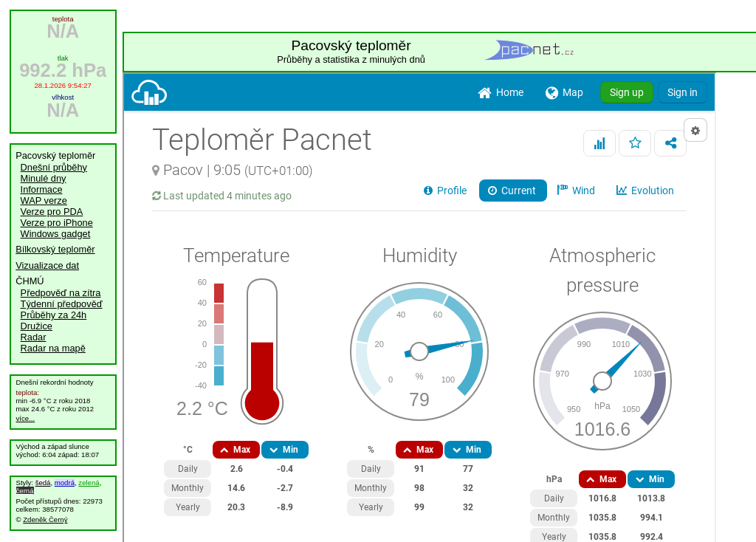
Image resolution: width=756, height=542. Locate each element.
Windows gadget (56, 234)
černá (25, 491)
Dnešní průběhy (54, 167)
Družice (37, 326)
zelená (89, 483)
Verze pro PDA (52, 212)
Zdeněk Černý (45, 519)
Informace (42, 189)
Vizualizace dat (47, 265)
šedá (43, 483)
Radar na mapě (53, 348)
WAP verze (44, 200)
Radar (34, 337)
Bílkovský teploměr (55, 249)
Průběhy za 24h (54, 315)
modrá (65, 483)
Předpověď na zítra (61, 293)
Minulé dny (44, 178)
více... (26, 418)
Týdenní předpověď (62, 304)
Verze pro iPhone (57, 223)
